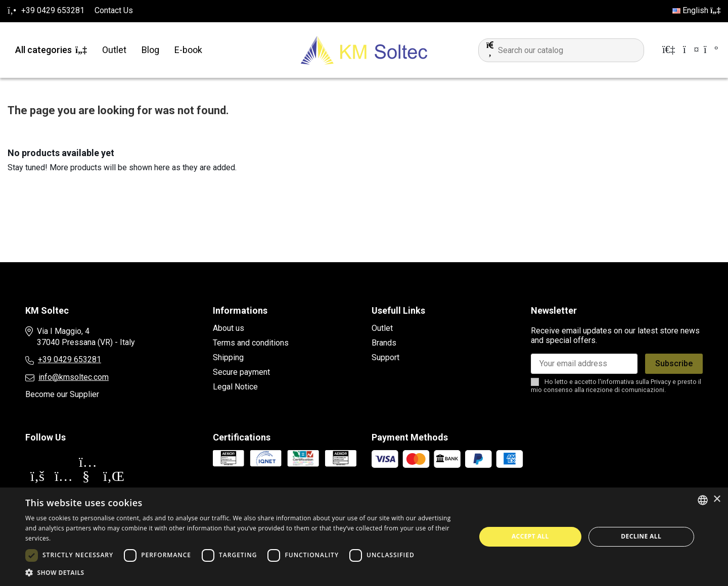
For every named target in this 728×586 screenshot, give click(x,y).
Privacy (661, 382)
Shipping (228, 357)
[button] (244, 573)
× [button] (717, 499)
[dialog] (364, 537)
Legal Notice (235, 387)
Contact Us (114, 10)
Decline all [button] (641, 536)
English (696, 10)
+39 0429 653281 (70, 359)
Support (385, 357)
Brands (384, 343)
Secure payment (241, 372)
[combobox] (703, 500)
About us (229, 328)
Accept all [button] (530, 536)
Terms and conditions (251, 343)
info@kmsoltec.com (74, 377)
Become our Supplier (62, 394)
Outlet (382, 328)
